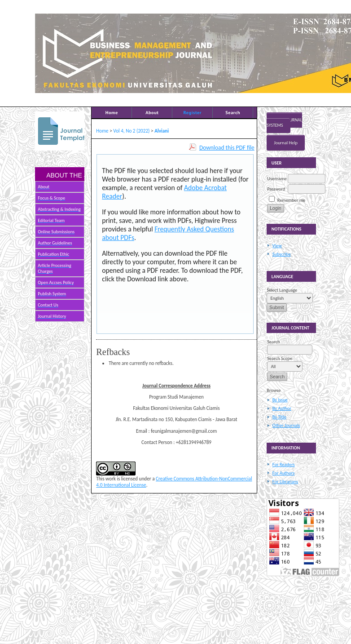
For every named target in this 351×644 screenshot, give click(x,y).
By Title (279, 417)
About (152, 112)
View (277, 246)
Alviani (162, 131)
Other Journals (286, 425)
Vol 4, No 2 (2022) (131, 131)
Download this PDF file (227, 148)
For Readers (284, 464)
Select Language (282, 290)
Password (276, 189)
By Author (282, 408)
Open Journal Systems (284, 123)
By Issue (280, 400)
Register (193, 112)
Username (277, 179)
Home (112, 112)
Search (233, 112)
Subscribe (282, 254)
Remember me (291, 200)
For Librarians (285, 482)
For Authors (283, 473)
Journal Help (286, 143)
